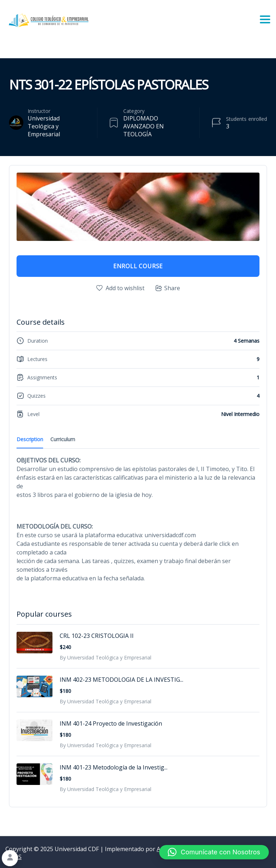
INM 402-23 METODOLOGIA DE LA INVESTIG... (121, 680)
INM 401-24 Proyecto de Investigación (111, 723)
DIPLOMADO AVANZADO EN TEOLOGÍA (144, 126)
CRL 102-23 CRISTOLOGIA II (97, 636)
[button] (214, 852)
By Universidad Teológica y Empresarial (105, 657)
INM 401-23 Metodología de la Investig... (114, 767)
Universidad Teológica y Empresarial (44, 126)
